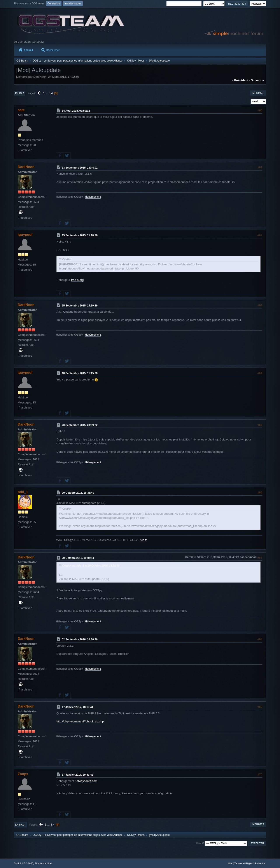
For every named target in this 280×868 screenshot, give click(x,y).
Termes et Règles (243, 863)
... (47, 93)
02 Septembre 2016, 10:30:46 (80, 639)
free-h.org (77, 280)
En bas (20, 93)
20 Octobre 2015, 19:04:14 (78, 558)
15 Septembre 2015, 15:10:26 (80, 235)
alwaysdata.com (87, 781)
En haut (21, 825)
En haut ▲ (260, 863)
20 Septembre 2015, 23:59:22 (80, 425)
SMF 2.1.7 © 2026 (24, 863)
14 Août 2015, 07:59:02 (76, 111)
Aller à (199, 843)
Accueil (26, 50)
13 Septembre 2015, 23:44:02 (80, 167)
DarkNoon (26, 167)
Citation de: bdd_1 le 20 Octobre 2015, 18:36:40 (91, 566)
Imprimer (258, 93)
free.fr (143, 540)
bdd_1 (23, 492)
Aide (230, 863)
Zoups (23, 774)
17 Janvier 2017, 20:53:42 (78, 775)
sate (21, 110)
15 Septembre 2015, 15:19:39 (80, 305)
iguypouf (25, 235)
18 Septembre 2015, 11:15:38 (80, 373)
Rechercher (50, 50)
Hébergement (93, 197)
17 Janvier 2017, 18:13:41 (78, 707)
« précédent (240, 80)
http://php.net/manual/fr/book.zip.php (80, 721)
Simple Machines (44, 863)
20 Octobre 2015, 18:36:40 (78, 493)
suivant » (257, 80)
